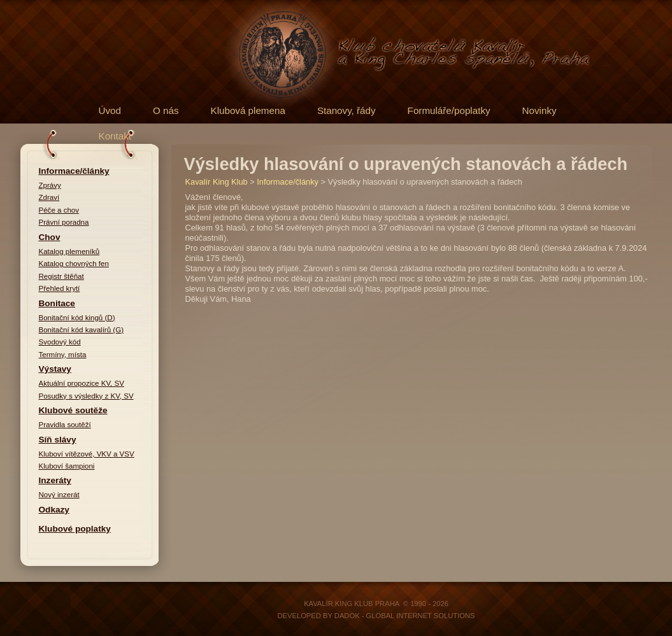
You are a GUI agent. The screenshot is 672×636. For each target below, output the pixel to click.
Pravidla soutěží (65, 425)
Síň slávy (58, 440)
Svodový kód (60, 342)
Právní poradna (64, 222)
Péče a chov (59, 210)
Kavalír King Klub (217, 182)
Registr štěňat (61, 276)
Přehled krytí (60, 288)
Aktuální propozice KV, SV (82, 383)
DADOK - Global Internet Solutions (405, 616)
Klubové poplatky (75, 529)
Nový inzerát (59, 495)
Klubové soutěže (73, 410)
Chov (50, 237)
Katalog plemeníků (69, 251)
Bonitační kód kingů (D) (77, 318)
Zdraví (49, 197)
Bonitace (57, 303)
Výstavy (55, 369)
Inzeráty (55, 480)
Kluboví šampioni (67, 466)
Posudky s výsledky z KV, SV (86, 396)
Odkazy (54, 510)
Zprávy (50, 185)
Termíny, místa (63, 355)
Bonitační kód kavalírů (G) (82, 330)
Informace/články (74, 171)
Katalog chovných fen (74, 264)
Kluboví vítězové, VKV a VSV (87, 454)
